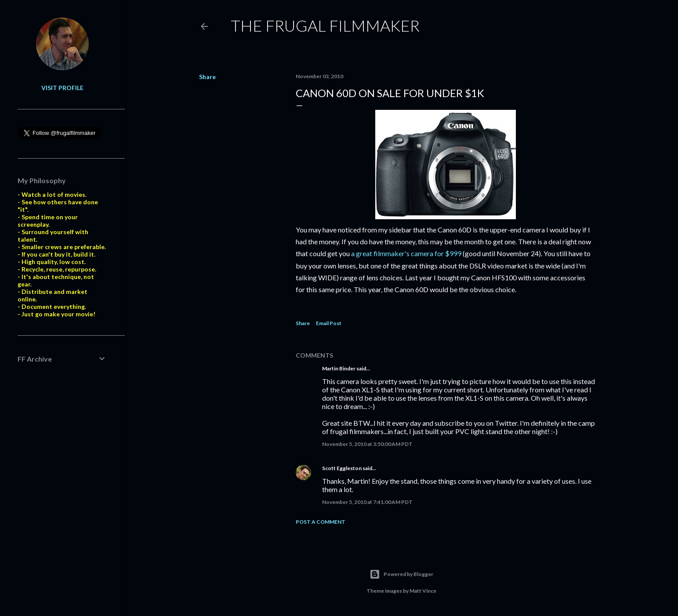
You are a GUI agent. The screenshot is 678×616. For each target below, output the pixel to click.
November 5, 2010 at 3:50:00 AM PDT (367, 444)
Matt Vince (423, 591)
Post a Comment (321, 522)
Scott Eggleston (342, 468)
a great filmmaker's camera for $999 (406, 253)
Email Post (329, 323)
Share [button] (207, 77)
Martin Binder (339, 368)
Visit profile (62, 88)
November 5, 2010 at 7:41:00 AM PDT (367, 502)
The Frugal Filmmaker (325, 25)
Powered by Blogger (401, 574)
